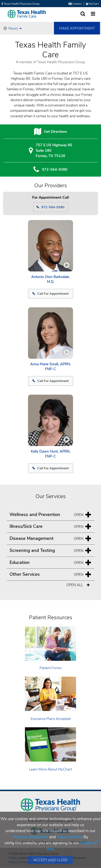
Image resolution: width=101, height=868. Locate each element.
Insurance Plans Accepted (51, 719)
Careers (75, 4)
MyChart (92, 4)
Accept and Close (51, 860)
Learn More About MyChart (50, 769)
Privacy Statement (31, 837)
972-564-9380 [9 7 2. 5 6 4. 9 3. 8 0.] (55, 169)
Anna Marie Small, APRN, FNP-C (50, 367)
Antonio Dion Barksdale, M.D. (50, 279)
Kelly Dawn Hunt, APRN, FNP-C (51, 454)
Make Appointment (77, 28)
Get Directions (55, 132)
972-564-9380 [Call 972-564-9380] (50, 207)
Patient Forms (50, 668)
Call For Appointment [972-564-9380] (51, 294)
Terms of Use (69, 837)
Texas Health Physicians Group (20, 4)
